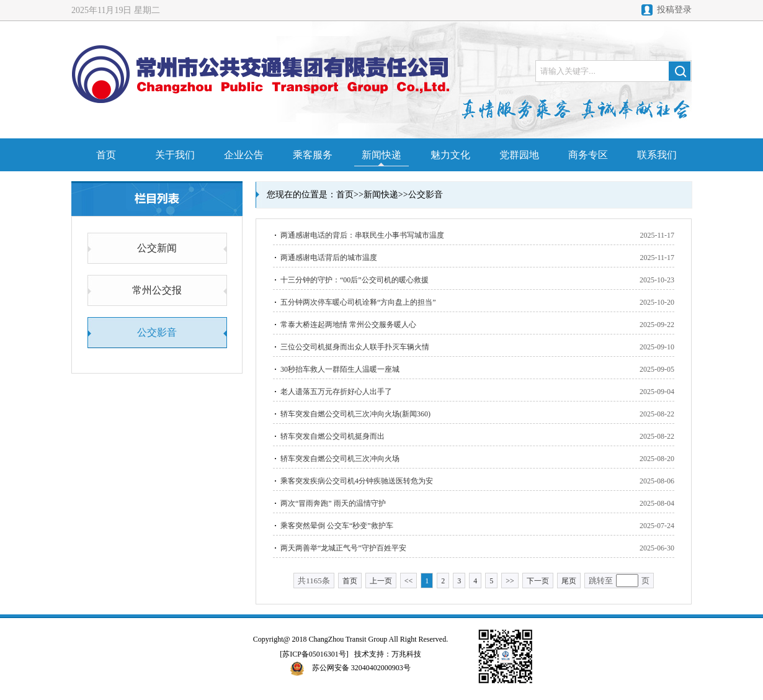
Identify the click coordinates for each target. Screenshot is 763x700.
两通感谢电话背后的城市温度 (329, 258)
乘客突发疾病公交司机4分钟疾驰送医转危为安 (357, 481)
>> (510, 581)
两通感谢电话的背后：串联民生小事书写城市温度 (362, 235)
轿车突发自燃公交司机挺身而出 (332, 436)
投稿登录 (674, 10)
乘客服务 (313, 155)
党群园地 (519, 155)
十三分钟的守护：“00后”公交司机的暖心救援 (355, 280)
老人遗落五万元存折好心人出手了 (336, 392)
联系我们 (657, 155)
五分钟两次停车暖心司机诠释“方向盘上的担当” (358, 302)
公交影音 (157, 332)
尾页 (569, 581)
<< (409, 581)
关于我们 (175, 155)
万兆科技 (406, 654)
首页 (106, 155)
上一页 (381, 581)
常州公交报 (157, 290)
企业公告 (244, 155)
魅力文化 (450, 155)
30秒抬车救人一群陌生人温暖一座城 (340, 369)
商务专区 (588, 155)
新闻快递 (381, 155)
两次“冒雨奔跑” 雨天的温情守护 (333, 503)
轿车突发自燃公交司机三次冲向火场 (340, 459)
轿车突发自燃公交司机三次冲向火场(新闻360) (355, 414)
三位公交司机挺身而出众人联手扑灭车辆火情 (355, 347)
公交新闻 (157, 248)
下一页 (538, 581)
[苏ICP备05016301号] (314, 654)
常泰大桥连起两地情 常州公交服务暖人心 (348, 325)
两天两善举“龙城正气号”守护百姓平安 (343, 548)
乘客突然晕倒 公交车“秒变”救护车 (337, 526)
